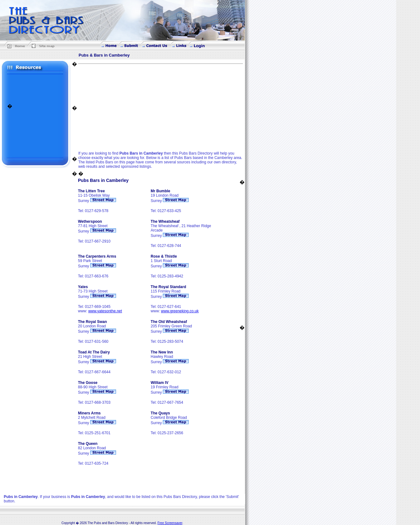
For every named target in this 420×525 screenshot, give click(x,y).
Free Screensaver (170, 523)
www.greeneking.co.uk (180, 311)
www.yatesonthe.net (105, 311)
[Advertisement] (36, 88)
